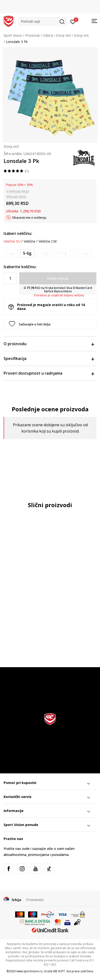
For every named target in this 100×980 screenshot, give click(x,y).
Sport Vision (13, 35)
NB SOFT (59, 971)
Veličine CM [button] (48, 241)
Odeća (48, 35)
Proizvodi (32, 35)
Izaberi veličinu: (18, 233)
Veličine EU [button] (12, 241)
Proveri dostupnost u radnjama (49, 373)
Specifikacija (49, 358)
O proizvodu (49, 344)
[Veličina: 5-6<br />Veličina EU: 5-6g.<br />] (28, 253)
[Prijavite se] (73, 21)
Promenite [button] (35, 900)
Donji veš (81, 35)
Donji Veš (63, 35)
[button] (42, 21)
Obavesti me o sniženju (29, 217)
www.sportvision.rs (29, 971)
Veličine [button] (30, 241)
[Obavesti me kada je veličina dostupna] (11, 253)
